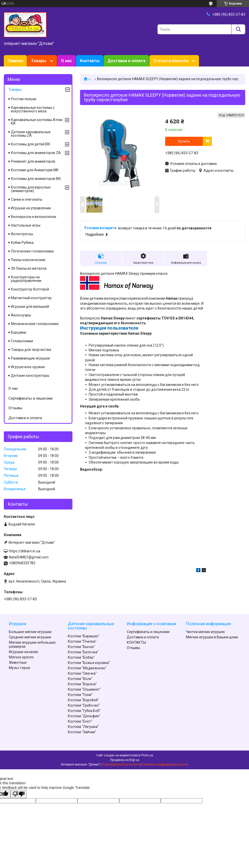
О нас (66, 61)
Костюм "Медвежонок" (87, 668)
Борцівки (19, 332)
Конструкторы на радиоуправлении (26, 279)
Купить (184, 141)
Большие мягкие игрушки (30, 632)
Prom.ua (147, 755)
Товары (39, 61)
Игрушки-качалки (24, 652)
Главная (15, 61)
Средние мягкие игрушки (30, 637)
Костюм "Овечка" (82, 673)
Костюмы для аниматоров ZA (36, 153)
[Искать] (238, 29)
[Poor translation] (19, 794)
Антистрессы (22, 234)
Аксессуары (21, 315)
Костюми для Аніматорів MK (35, 170)
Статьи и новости (171, 61)
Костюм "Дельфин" (84, 716)
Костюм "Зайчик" (82, 732)
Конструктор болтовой (30, 289)
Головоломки (22, 341)
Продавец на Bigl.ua (125, 760)
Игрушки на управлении (31, 208)
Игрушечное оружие (28, 367)
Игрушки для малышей (30, 307)
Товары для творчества (31, 350)
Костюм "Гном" (80, 695)
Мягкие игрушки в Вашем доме (212, 637)
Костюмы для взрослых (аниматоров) (31, 189)
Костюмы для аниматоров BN (36, 179)
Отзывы (15, 408)
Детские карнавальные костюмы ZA (31, 134)
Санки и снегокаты (27, 199)
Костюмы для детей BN (30, 144)
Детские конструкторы (30, 376)
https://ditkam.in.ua (25, 551)
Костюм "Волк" (80, 679)
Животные (18, 662)
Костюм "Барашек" (84, 636)
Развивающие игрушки (30, 358)
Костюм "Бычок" (81, 647)
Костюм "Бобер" (81, 657)
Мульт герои (19, 668)
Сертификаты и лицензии (30, 398)
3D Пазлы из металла (29, 268)
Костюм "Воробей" (83, 700)
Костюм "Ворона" (82, 684)
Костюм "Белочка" (83, 652)
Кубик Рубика (22, 243)
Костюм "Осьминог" (84, 689)
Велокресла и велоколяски (34, 217)
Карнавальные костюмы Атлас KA (37, 122)
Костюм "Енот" (80, 721)
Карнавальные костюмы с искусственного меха (33, 109)
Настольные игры (26, 225)
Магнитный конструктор (31, 298)
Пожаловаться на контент (121, 764)
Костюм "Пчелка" (82, 641)
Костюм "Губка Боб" (84, 711)
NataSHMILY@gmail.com (29, 557)
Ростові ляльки (24, 99)
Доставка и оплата (126, 61)
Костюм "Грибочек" (84, 705)
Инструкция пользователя (109, 328)
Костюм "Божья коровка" (89, 663)
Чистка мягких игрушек (205, 632)
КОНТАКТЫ (136, 642)
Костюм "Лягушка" (83, 727)
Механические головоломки (35, 324)
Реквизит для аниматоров (33, 161)
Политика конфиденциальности (165, 764)
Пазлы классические (28, 260)
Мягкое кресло (21, 657)
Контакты (90, 61)
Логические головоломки (32, 251)
